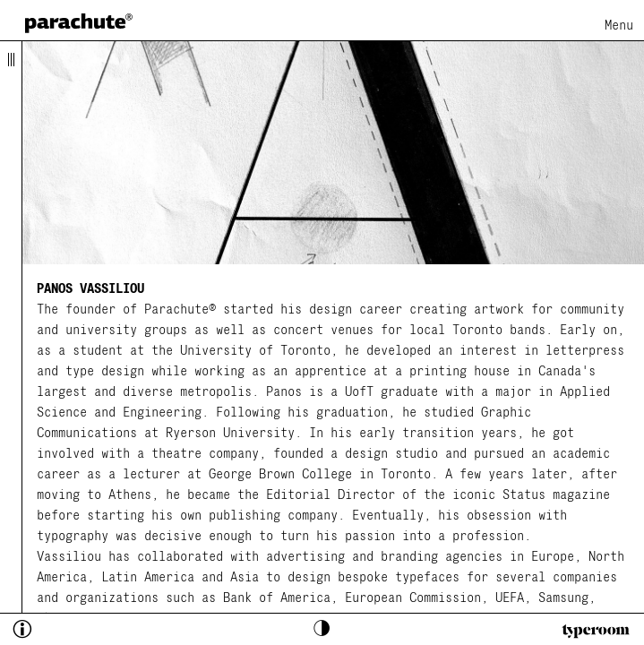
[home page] (79, 23)
